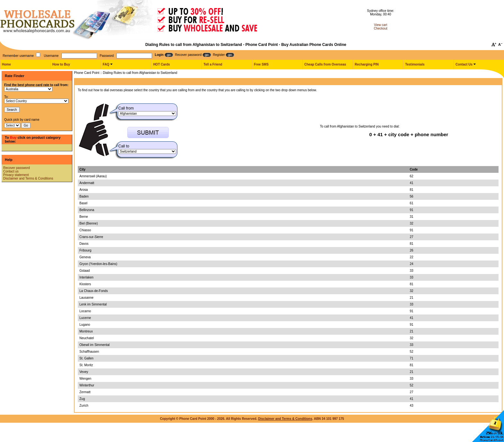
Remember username (18, 56)
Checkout (381, 28)
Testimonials (415, 64)
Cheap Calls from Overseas (325, 64)
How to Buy (61, 64)
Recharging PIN (367, 64)
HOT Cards (161, 64)
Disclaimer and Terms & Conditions (28, 178)
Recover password (17, 168)
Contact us (11, 171)
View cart (381, 25)
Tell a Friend (213, 64)
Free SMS (261, 64)
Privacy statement (16, 175)
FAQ (106, 64)
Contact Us (464, 64)
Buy (13, 137)
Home (6, 64)
